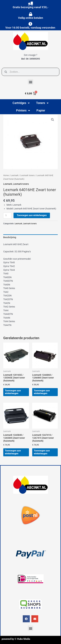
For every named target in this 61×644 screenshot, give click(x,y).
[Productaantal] (7, 216)
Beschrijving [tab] (10, 237)
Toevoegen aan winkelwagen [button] (13, 392)
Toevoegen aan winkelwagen (32, 215)
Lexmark (15, 175)
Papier (41, 110)
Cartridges (21, 103)
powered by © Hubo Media (16, 639)
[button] (30, 82)
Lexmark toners (27, 175)
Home (6, 175)
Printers (23, 110)
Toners (42, 103)
